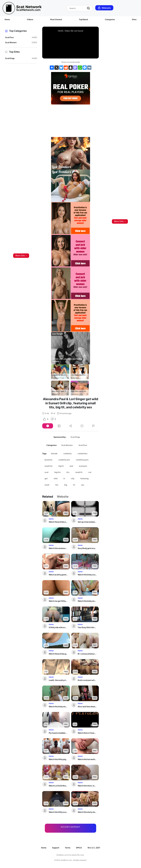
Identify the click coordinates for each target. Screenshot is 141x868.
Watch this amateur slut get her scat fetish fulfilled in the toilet (58, 548)
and (71, 466)
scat (47, 472)
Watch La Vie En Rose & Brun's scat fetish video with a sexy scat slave (58, 786)
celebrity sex (64, 460)
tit (74, 485)
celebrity (68, 453)
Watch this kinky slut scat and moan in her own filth (87, 601)
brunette (48, 460)
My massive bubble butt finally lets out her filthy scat (58, 733)
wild (56, 478)
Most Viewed (56, 19)
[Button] (48, 426)
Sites (134, 19)
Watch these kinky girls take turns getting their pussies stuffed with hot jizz (58, 654)
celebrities (82, 453)
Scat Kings (75, 437)
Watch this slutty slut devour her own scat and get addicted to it (87, 812)
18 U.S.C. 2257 (94, 848)
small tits (49, 466)
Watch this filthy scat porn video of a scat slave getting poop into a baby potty (58, 812)
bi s (68, 472)
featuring (84, 478)
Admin (51, 519)
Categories (110, 19)
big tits (58, 472)
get (46, 478)
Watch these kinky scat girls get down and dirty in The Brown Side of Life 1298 (58, 522)
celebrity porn (82, 460)
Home (7, 19)
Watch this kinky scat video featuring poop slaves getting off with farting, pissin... (87, 575)
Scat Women (67, 445)
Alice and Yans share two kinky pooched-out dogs (87, 706)
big (66, 485)
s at (90, 472)
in (64, 478)
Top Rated (83, 19)
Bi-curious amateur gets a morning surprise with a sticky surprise (87, 654)
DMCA (79, 848)
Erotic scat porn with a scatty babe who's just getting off (87, 680)
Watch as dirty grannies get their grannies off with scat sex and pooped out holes (58, 575)
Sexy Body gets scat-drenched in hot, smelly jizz (87, 548)
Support (56, 848)
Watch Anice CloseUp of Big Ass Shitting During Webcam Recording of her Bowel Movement (87, 733)
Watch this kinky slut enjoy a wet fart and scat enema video (58, 706)
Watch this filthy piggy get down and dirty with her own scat (58, 759)
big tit (61, 466)
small (47, 485)
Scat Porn (83, 445)
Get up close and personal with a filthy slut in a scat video (87, 522)
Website (63, 496)
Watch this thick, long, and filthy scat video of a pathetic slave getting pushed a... (87, 786)
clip (73, 478)
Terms (68, 848)
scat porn (83, 466)
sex (83, 485)
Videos (30, 19)
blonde (54, 453)
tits (57, 485)
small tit (79, 472)
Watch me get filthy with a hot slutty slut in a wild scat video (58, 601)
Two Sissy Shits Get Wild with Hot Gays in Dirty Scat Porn (87, 627)
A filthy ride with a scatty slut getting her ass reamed (58, 627)
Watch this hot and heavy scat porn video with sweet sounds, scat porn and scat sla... (87, 759)
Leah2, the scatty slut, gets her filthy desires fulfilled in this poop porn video (58, 680)
